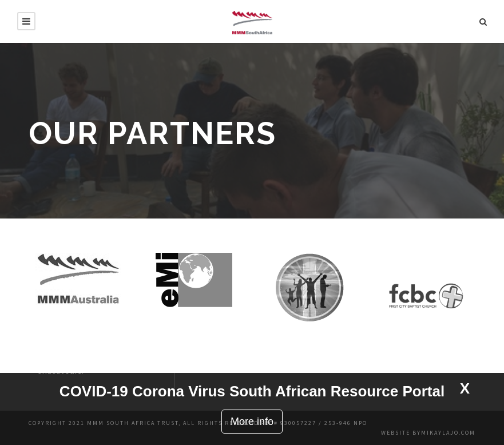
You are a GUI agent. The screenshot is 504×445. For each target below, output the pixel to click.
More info (252, 422)
